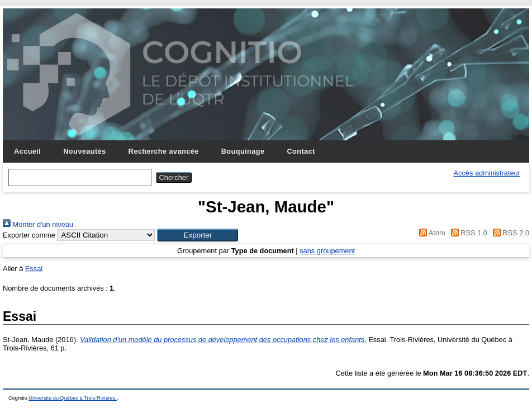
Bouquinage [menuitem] (243, 151)
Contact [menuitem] (301, 151)
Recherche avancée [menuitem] (164, 151)
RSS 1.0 (467, 233)
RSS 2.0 (509, 233)
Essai (34, 269)
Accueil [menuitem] (27, 151)
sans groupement (327, 251)
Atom (431, 233)
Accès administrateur (487, 173)
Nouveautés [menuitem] (84, 151)
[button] (198, 235)
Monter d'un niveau (38, 224)
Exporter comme (29, 235)
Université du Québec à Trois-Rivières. (73, 398)
